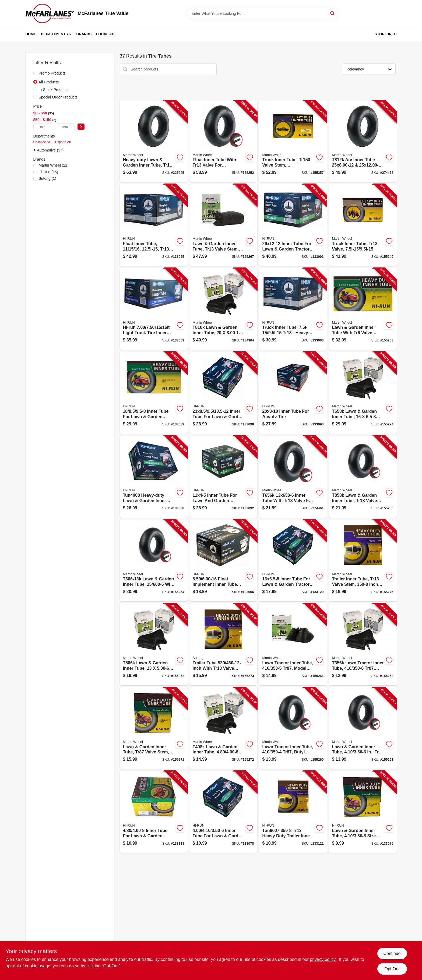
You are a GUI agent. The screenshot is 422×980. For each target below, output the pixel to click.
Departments (54, 34)
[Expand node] (35, 150)
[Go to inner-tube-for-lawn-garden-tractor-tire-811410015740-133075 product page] (363, 812)
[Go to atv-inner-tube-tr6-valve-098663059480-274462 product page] (363, 141)
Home (31, 34)
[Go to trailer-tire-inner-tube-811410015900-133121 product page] (293, 812)
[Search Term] (262, 13)
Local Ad (105, 34)
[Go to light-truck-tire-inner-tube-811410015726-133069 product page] (154, 309)
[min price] (43, 127)
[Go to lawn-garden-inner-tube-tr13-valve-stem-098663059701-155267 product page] (223, 225)
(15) (48, 172)
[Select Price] (81, 127)
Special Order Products (58, 97)
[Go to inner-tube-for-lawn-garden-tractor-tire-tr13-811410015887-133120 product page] (293, 561)
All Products (49, 82)
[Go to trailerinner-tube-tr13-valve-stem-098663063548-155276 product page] (363, 561)
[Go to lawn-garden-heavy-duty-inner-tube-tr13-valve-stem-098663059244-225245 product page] (154, 141)
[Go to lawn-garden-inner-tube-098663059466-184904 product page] (223, 309)
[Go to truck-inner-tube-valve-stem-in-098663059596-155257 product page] (293, 141)
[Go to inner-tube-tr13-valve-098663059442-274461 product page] (293, 477)
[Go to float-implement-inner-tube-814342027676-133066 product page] (223, 561)
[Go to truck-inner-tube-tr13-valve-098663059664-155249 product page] (363, 225)
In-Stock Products (54, 90)
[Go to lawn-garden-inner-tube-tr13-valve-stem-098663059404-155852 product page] (154, 644)
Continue (392, 953)
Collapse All (42, 142)
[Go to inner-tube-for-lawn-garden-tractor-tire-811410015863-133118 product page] (154, 812)
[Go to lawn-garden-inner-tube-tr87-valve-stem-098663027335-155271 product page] (154, 728)
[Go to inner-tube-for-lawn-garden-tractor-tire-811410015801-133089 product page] (154, 393)
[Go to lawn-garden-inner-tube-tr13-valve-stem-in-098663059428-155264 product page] (154, 561)
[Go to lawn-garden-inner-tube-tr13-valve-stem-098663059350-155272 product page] (223, 728)
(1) (48, 178)
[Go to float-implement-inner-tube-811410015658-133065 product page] (154, 225)
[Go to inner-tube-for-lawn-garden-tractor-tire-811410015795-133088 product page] (154, 477)
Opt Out (392, 969)
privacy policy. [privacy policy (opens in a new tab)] (323, 959)
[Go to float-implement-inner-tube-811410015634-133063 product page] (293, 309)
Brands (84, 34)
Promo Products (52, 73)
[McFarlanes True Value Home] (50, 13)
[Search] (333, 13)
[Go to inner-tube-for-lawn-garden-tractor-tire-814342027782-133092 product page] (223, 477)
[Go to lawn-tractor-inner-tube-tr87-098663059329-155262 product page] (363, 644)
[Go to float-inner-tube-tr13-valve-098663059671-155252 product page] (223, 141)
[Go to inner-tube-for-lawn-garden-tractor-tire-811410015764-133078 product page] (223, 812)
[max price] (65, 127)
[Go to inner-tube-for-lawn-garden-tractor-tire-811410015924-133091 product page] (293, 225)
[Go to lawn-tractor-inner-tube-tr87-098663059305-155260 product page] (293, 728)
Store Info (386, 34)
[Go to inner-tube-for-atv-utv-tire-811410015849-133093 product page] (293, 393)
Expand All (63, 142)
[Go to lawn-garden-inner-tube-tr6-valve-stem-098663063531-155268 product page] (363, 309)
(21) (54, 165)
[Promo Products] (35, 73)
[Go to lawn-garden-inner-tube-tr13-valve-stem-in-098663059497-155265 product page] (363, 477)
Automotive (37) (50, 150)
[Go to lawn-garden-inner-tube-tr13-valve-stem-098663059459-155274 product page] (363, 393)
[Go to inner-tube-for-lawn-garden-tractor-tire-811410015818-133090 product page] (223, 393)
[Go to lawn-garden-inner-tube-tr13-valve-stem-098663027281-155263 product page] (363, 728)
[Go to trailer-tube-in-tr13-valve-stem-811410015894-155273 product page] (223, 644)
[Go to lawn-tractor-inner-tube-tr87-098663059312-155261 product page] (293, 644)
